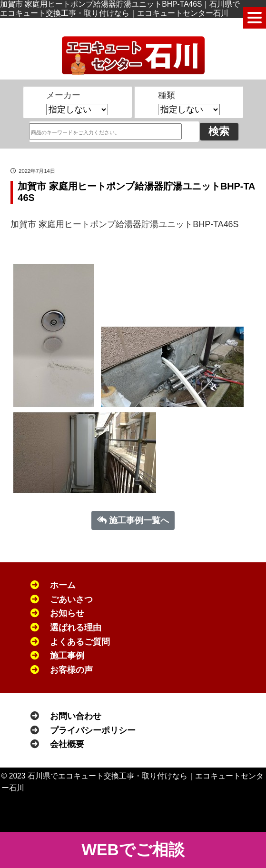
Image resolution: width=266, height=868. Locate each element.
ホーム (63, 585)
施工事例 (67, 656)
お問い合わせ (76, 716)
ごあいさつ (71, 599)
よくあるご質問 (80, 642)
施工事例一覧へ (133, 520)
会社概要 (67, 744)
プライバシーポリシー (93, 730)
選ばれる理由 (76, 628)
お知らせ (67, 613)
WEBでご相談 (133, 850)
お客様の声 (71, 670)
